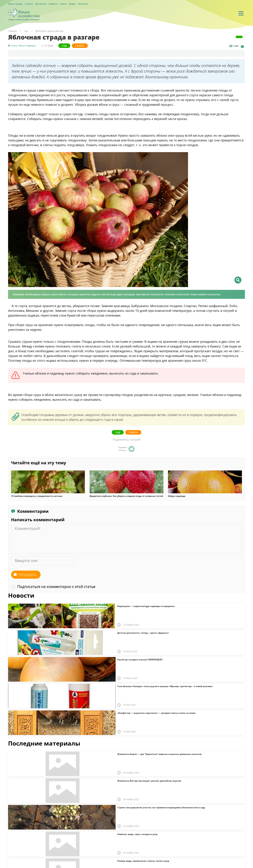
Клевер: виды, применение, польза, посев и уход (143, 861)
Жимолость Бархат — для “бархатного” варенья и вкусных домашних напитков (159, 754)
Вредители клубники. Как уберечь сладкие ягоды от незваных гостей (126, 496)
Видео (72, 4)
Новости (53, 4)
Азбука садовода (177, 496)
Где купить (41, 4)
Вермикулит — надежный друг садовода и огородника (146, 606)
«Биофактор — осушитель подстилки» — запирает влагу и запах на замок (156, 713)
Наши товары (15, 4)
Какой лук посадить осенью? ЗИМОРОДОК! (140, 660)
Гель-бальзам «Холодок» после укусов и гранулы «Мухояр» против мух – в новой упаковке (165, 686)
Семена (29, 4)
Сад (64, 46)
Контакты (83, 4)
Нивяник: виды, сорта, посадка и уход (137, 834)
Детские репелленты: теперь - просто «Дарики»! (143, 633)
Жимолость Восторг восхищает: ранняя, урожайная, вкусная (149, 781)
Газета (63, 4)
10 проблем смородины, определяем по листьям (37, 496)
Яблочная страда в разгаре (49, 31)
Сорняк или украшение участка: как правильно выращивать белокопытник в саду (161, 808)
